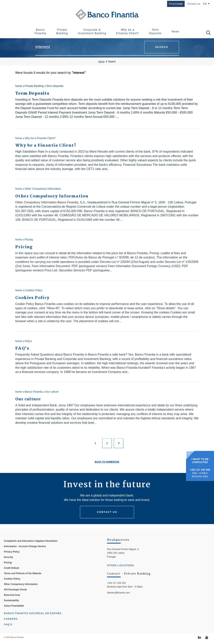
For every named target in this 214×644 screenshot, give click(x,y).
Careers (11, 624)
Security (8, 563)
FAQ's (28, 346)
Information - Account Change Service (25, 552)
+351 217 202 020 (116, 589)
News (176, 31)
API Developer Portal (15, 595)
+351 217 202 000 (200, 470)
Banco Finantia (40, 31)
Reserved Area (12, 601)
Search (112, 62)
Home (101, 62)
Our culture (52, 396)
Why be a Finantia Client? (128, 31)
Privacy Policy (12, 557)
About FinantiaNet (14, 611)
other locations (121, 571)
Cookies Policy (33, 295)
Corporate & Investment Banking (92, 31)
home (19, 86)
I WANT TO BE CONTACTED (200, 461)
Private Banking (62, 31)
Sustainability (11, 606)
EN (205, 4)
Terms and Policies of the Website (23, 579)
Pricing (29, 244)
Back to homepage (107, 462)
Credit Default (11, 574)
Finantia (176, 4)
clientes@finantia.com (118, 598)
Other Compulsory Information (43, 193)
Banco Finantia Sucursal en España (33, 619)
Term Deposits (155, 31)
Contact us (194, 4)
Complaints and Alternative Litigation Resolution (31, 546)
